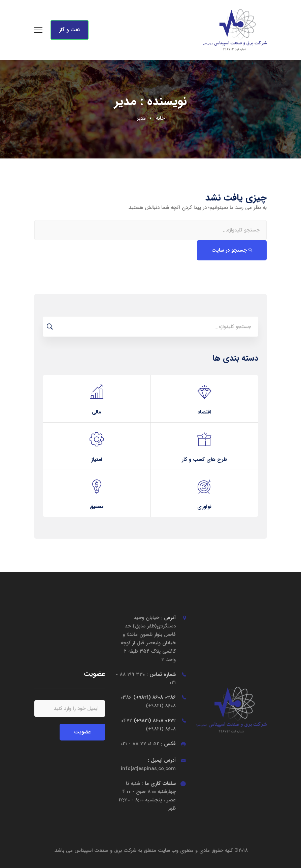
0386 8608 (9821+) (148, 702)
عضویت (82, 732)
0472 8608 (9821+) (148, 725)
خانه (160, 118)
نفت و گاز (70, 30)
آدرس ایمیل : (148, 765)
